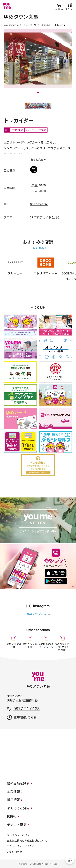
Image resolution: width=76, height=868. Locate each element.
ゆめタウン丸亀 (11, 25)
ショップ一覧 (30, 25)
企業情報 (13, 792)
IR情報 (12, 816)
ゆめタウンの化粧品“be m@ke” (62, 647)
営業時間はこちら (25, 717)
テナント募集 (17, 825)
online (59, 6)
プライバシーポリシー (20, 835)
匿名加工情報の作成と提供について (27, 841)
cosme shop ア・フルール (46, 645)
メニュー (70, 6)
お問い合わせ (15, 852)
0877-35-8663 (39, 204)
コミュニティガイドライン (22, 846)
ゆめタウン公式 (36, 614)
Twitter (34, 170)
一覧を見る (37, 248)
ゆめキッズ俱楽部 (30, 645)
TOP (70, 860)
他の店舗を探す (18, 783)
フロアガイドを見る (47, 217)
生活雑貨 (46, 25)
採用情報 (13, 800)
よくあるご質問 (18, 808)
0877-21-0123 (27, 709)
